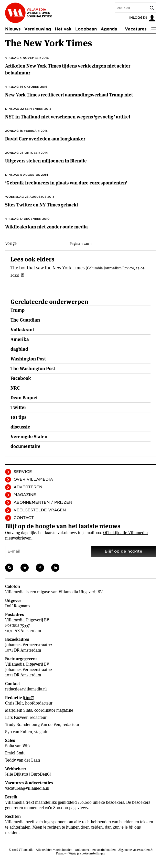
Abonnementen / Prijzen (43, 502)
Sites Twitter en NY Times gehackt (42, 205)
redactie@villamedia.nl (26, 689)
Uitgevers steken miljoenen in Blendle (46, 161)
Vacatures (136, 29)
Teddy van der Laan (23, 760)
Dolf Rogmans (18, 606)
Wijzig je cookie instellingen (87, 853)
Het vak (63, 29)
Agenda (109, 29)
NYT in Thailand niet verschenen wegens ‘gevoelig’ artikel (68, 117)
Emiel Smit (15, 753)
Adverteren (28, 487)
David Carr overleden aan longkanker (45, 139)
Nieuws (13, 29)
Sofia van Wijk (18, 746)
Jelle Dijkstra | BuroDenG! (28, 774)
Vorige (11, 243)
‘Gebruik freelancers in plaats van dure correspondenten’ (66, 183)
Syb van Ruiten (19, 732)
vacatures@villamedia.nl (27, 788)
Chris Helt (14, 703)
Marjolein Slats (19, 710)
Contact (24, 518)
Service (23, 472)
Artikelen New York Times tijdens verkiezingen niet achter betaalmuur (68, 69)
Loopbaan (86, 29)
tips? (29, 698)
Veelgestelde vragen (40, 510)
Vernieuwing (38, 29)
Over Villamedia (33, 479)
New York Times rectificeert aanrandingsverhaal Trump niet (69, 95)
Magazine (25, 495)
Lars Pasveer (16, 717)
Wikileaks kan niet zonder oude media (46, 227)
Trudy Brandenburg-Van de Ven (33, 725)
